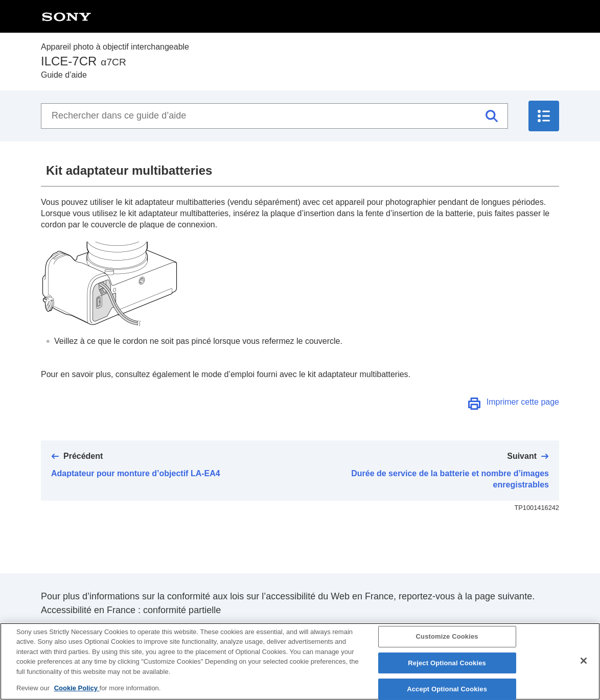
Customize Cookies (447, 646)
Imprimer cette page (523, 402)
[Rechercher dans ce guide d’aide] (274, 116)
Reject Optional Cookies (447, 672)
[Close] (584, 670)
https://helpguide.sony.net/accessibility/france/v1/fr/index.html (165, 630)
